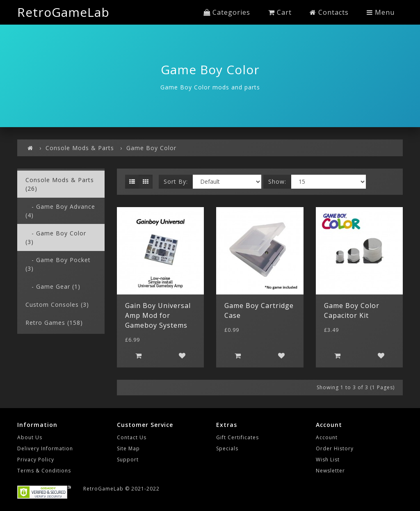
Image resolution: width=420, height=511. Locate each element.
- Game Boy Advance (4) (60, 211)
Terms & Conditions (44, 471)
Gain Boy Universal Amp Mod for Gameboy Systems (158, 315)
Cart (280, 12)
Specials (227, 448)
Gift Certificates (237, 437)
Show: (277, 181)
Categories (227, 12)
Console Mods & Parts (80, 148)
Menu (381, 12)
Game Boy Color (151, 148)
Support (128, 460)
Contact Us (132, 437)
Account (327, 437)
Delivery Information (45, 448)
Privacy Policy (36, 460)
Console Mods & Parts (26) (60, 184)
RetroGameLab (63, 12)
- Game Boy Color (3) (56, 237)
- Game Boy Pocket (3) (58, 264)
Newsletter (330, 471)
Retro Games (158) (54, 323)
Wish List (328, 460)
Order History (335, 448)
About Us (30, 437)
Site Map (128, 448)
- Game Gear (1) (53, 286)
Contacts (329, 12)
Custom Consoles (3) (57, 305)
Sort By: (176, 181)
